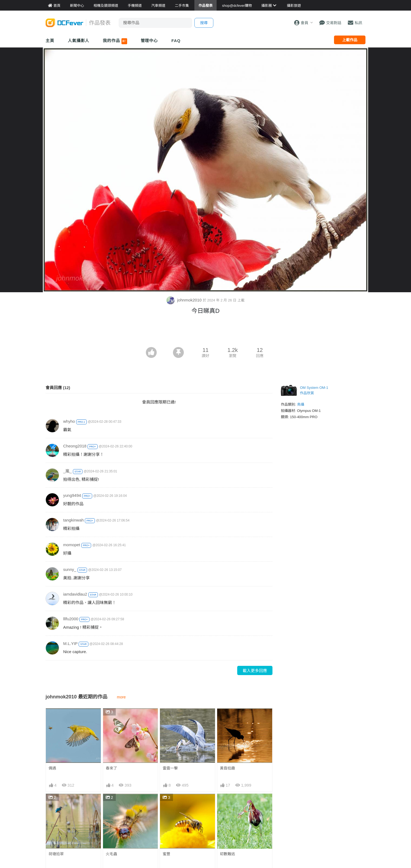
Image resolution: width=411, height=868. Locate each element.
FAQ (176, 41)
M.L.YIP (70, 643)
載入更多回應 (255, 671)
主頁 (50, 41)
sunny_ (70, 569)
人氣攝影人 (79, 41)
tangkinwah (73, 520)
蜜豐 (166, 854)
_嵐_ (68, 471)
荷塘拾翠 (56, 854)
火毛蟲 (111, 854)
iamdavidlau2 (75, 594)
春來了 (111, 768)
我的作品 (115, 41)
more (121, 697)
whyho (69, 421)
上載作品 (350, 40)
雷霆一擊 (170, 768)
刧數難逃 (227, 854)
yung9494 (72, 495)
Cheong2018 (75, 446)
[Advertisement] (206, 332)
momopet (72, 545)
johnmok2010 (184, 300)
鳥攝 (301, 404)
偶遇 (52, 768)
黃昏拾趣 (227, 768)
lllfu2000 (71, 619)
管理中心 (149, 41)
